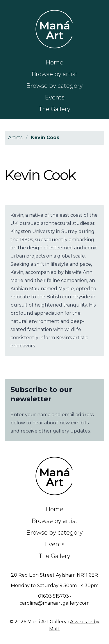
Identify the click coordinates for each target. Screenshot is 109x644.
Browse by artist (54, 74)
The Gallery (55, 109)
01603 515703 (53, 596)
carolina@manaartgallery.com (54, 603)
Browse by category (54, 86)
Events (55, 97)
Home (54, 62)
